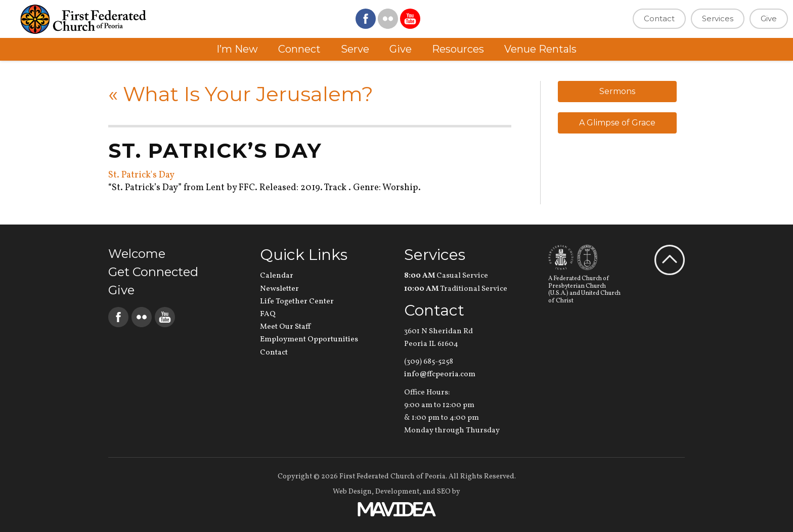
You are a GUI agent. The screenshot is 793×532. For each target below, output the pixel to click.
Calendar (277, 276)
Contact (659, 18)
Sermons (617, 91)
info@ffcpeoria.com (440, 374)
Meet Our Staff (285, 327)
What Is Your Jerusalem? (241, 94)
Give (769, 18)
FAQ (268, 314)
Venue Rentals (540, 49)
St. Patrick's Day (141, 175)
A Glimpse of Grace (617, 123)
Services (718, 18)
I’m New (237, 49)
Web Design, (353, 492)
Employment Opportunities (309, 340)
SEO (444, 492)
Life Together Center (297, 302)
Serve (355, 49)
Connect (299, 49)
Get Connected (153, 272)
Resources (458, 49)
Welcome (137, 254)
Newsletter (279, 289)
